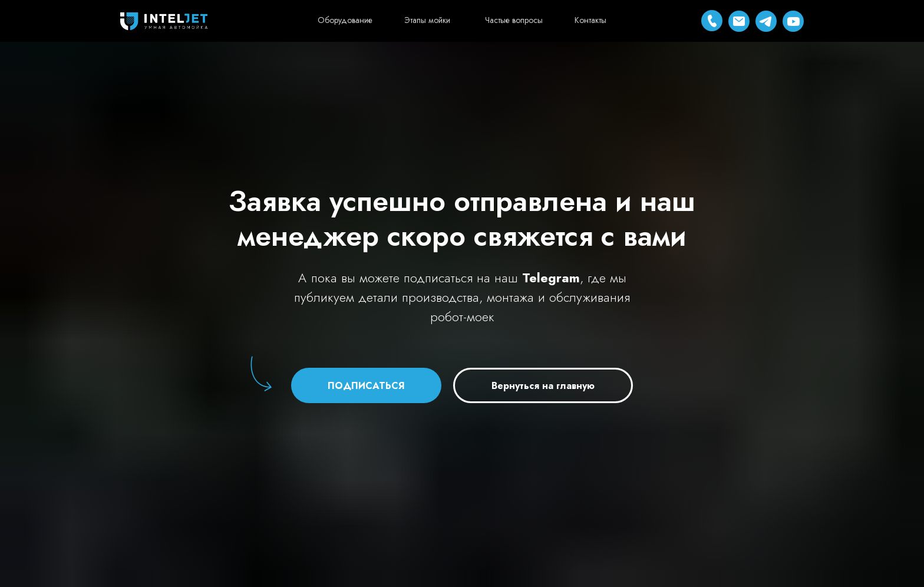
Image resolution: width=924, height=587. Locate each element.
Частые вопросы (514, 20)
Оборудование (345, 20)
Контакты (590, 20)
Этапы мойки (427, 20)
